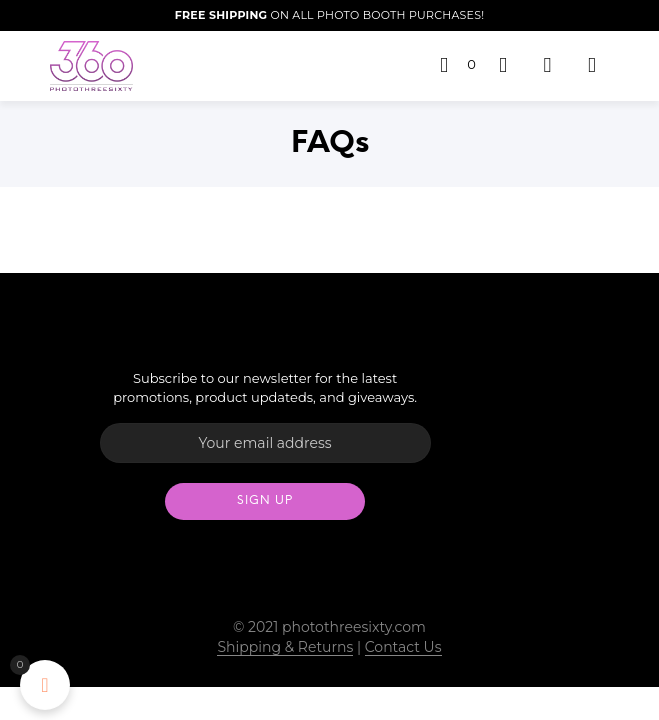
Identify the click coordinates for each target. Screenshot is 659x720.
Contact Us (403, 648)
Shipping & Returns (285, 648)
